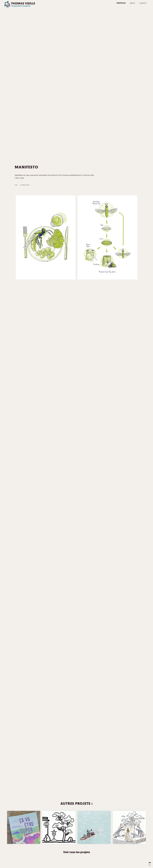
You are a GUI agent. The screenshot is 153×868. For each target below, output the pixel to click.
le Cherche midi (25, 185)
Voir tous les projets (77, 852)
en (150, 863)
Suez (16, 185)
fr (150, 865)
